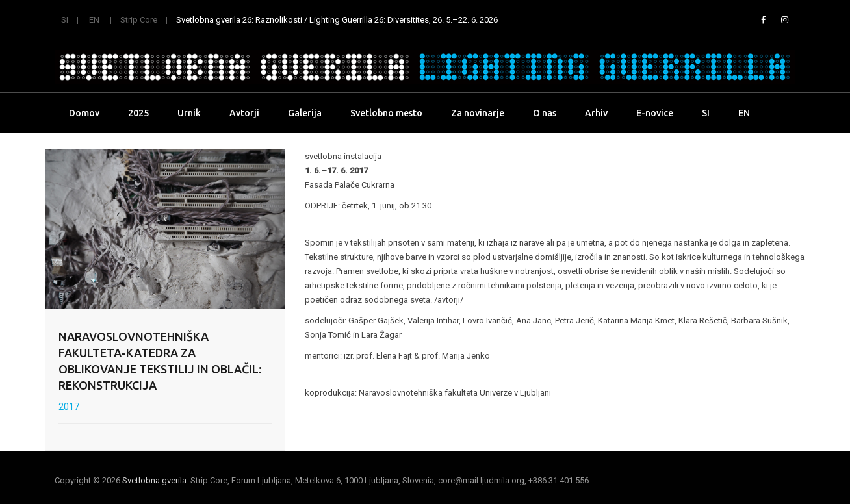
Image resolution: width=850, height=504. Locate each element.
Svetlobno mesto (386, 113)
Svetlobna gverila (154, 480)
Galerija (305, 113)
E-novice (655, 113)
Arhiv (596, 113)
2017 (69, 407)
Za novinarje (478, 113)
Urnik (189, 113)
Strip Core (139, 20)
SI (65, 20)
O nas (545, 113)
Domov (84, 113)
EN (94, 20)
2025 (138, 113)
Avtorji (244, 113)
